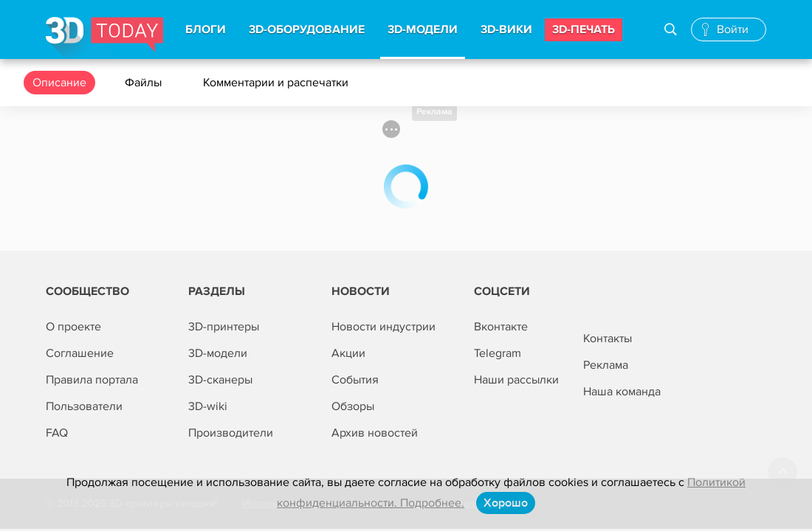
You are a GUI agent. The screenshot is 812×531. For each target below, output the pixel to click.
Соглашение (80, 353)
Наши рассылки (516, 380)
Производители (231, 433)
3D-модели (218, 353)
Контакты (608, 339)
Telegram (498, 353)
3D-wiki (208, 406)
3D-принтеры (224, 327)
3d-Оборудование (307, 29)
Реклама (434, 112)
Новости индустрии (383, 327)
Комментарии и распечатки (277, 83)
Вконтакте (501, 327)
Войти (733, 29)
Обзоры (353, 406)
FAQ (57, 433)
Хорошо (506, 503)
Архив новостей (375, 433)
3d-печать (584, 29)
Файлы (145, 83)
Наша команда (622, 392)
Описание (59, 83)
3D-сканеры (220, 380)
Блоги (206, 29)
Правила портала (92, 380)
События (355, 380)
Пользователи (84, 406)
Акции (348, 353)
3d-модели (423, 29)
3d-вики (506, 29)
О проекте (73, 327)
